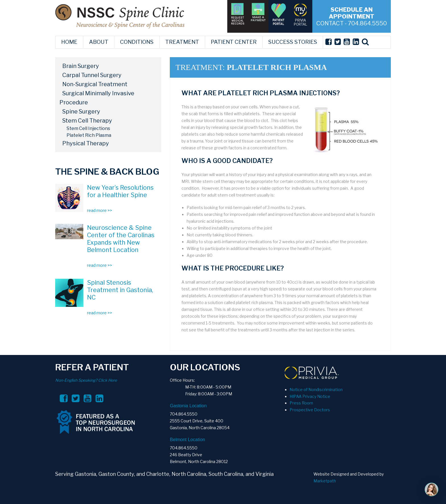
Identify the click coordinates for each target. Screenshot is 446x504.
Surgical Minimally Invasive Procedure (97, 98)
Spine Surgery (81, 111)
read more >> (100, 210)
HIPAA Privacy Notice (310, 396)
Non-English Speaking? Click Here (86, 380)
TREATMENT (182, 42)
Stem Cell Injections (88, 128)
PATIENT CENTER (234, 42)
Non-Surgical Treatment (95, 84)
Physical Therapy (86, 143)
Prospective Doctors (310, 410)
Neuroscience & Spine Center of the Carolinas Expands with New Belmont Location (121, 239)
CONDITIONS (137, 42)
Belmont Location (187, 440)
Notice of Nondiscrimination (316, 390)
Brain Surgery (81, 66)
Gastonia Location (188, 406)
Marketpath (325, 481)
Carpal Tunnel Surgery (92, 75)
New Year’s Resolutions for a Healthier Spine (120, 191)
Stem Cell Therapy (87, 121)
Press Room (301, 403)
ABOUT (99, 42)
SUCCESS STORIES (293, 42)
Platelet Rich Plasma (89, 135)
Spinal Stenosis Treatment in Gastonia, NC (120, 290)
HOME (69, 42)
